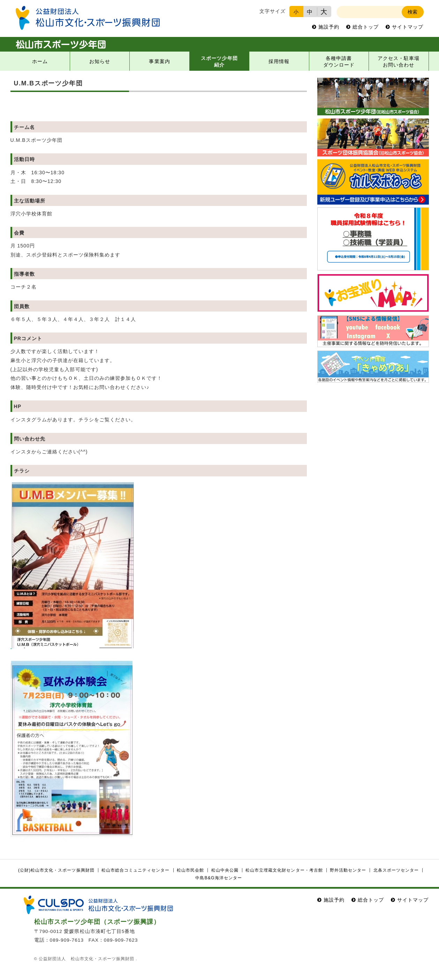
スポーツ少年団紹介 (219, 62)
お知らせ (100, 62)
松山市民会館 (190, 870)
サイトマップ (408, 27)
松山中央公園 (225, 870)
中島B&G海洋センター (218, 878)
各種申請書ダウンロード (339, 62)
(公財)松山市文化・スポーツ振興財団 (56, 870)
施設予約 (329, 27)
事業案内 (159, 62)
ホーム (40, 62)
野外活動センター (348, 870)
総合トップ (366, 27)
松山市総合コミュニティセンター (135, 870)
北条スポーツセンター (396, 870)
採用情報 (279, 62)
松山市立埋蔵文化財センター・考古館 (284, 870)
